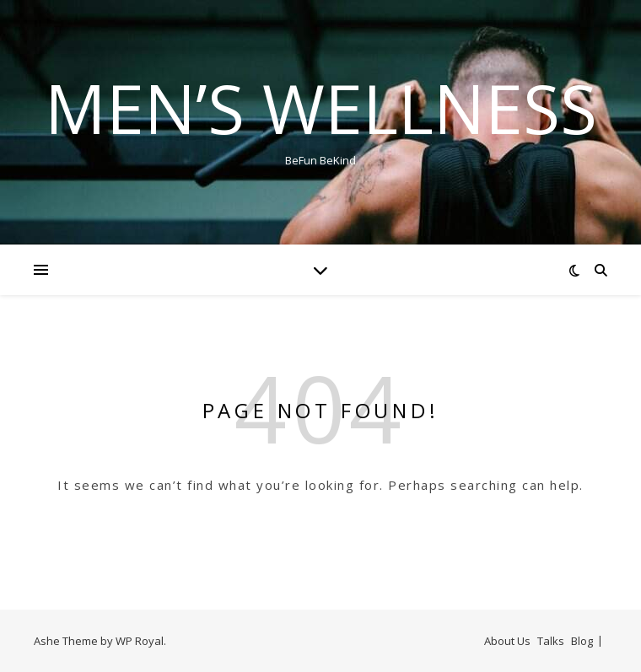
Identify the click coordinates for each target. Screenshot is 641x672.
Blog (582, 641)
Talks (551, 641)
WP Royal (140, 641)
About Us (507, 641)
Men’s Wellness (321, 108)
